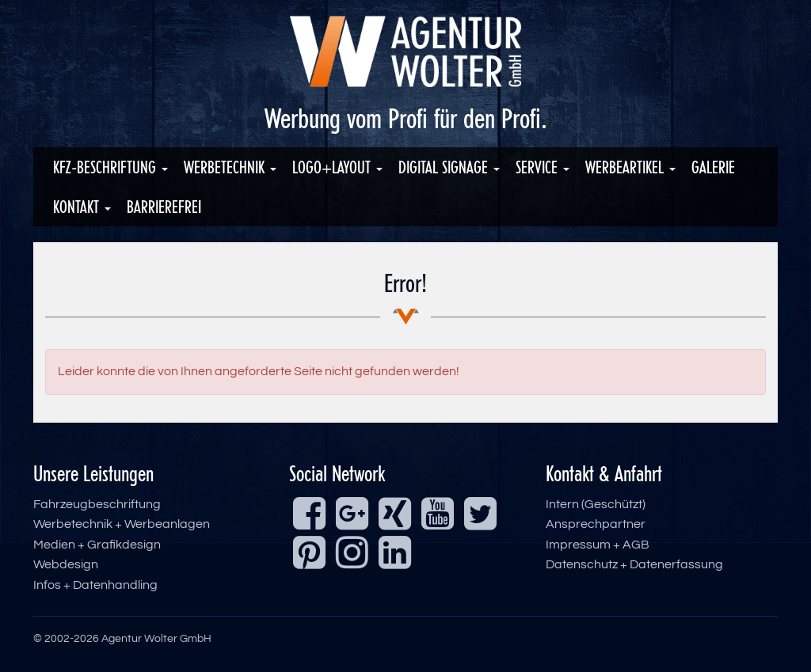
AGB (636, 545)
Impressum (578, 545)
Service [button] (543, 167)
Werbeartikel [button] (630, 167)
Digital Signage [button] (449, 167)
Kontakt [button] (82, 207)
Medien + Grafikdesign (97, 545)
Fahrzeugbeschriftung (97, 504)
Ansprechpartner (596, 524)
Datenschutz (582, 564)
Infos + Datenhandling (95, 585)
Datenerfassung (676, 564)
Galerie (713, 167)
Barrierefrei (164, 207)
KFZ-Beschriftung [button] (110, 167)
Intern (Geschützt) (596, 504)
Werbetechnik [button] (230, 167)
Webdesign (66, 564)
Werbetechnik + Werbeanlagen (122, 524)
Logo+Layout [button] (337, 167)
